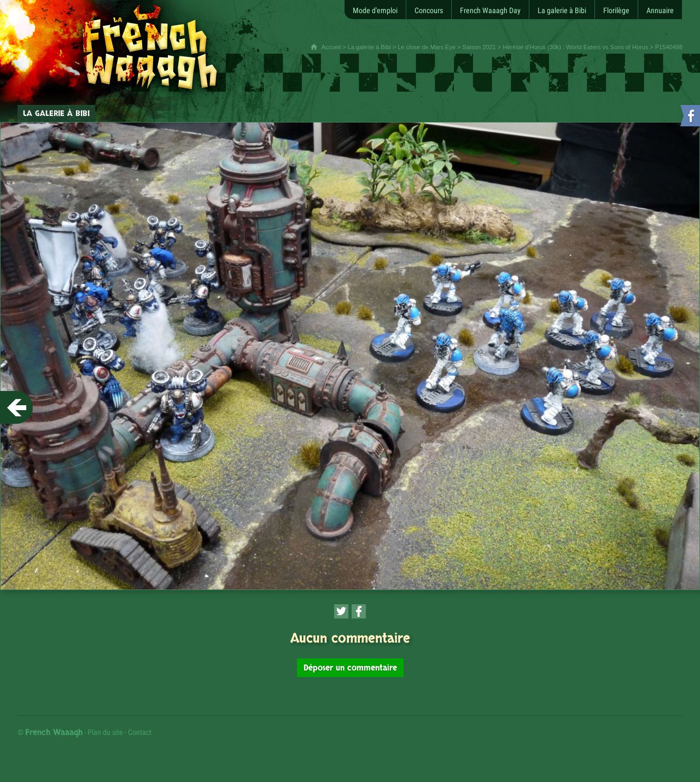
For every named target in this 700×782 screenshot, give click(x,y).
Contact (140, 732)
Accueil (331, 47)
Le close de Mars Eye (427, 47)
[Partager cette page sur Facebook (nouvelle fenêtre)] (359, 611)
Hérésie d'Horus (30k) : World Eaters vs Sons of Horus (575, 47)
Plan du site (105, 732)
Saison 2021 (479, 47)
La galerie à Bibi (369, 47)
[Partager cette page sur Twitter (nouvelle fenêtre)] (341, 611)
